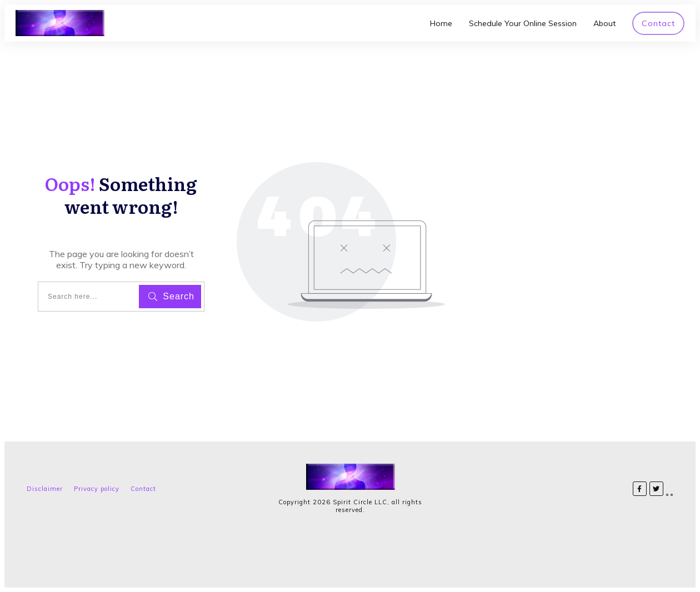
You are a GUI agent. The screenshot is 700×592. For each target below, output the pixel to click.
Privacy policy (97, 489)
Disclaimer (45, 489)
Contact (143, 489)
